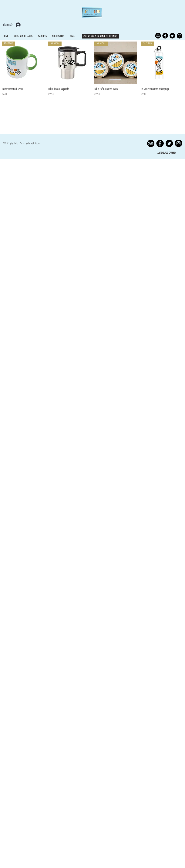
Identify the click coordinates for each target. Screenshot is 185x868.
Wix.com (37, 143)
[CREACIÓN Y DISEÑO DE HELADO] (100, 36)
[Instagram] (180, 36)
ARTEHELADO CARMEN (167, 153)
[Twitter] (172, 36)
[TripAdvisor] (158, 36)
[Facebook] (165, 36)
